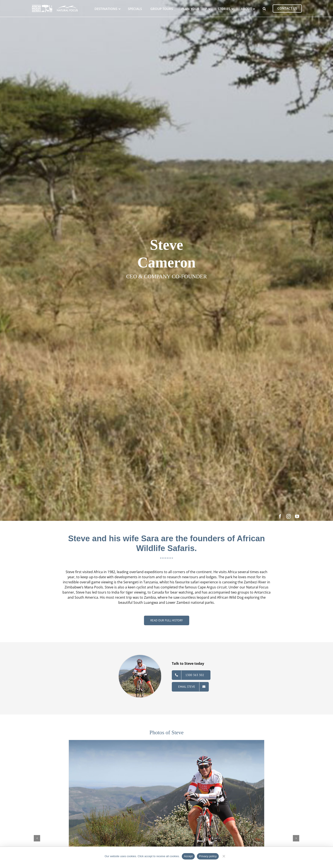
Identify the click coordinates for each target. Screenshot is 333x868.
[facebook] (280, 516)
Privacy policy (208, 856)
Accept (188, 856)
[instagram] (289, 516)
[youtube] (297, 516)
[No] (224, 856)
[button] (37, 838)
